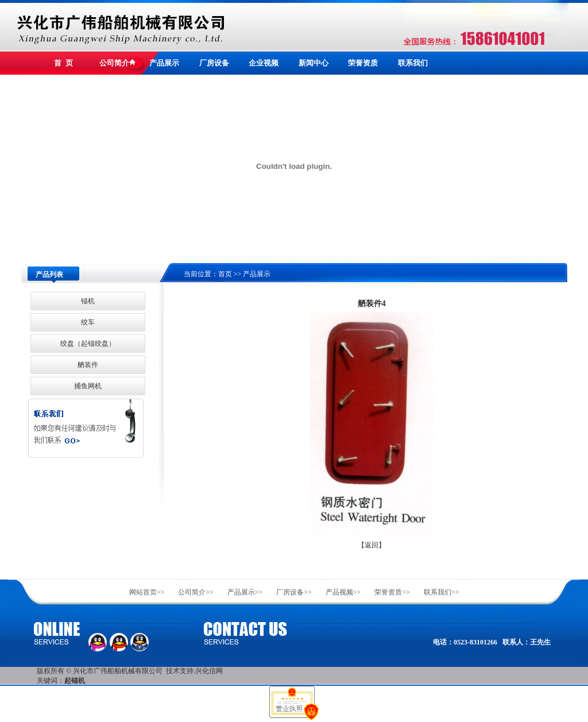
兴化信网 (209, 671)
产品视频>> (343, 592)
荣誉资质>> (392, 592)
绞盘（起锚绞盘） (88, 343)
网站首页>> (147, 592)
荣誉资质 (363, 63)
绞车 (88, 322)
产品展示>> (245, 592)
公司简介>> (196, 592)
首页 (225, 274)
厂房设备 (214, 63)
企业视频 (264, 63)
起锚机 (75, 681)
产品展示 (164, 63)
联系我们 (413, 63)
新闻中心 (314, 63)
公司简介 (114, 63)
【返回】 (372, 545)
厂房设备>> (294, 592)
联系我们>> (442, 592)
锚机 (88, 301)
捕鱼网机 (88, 386)
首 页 (63, 63)
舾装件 (88, 365)
